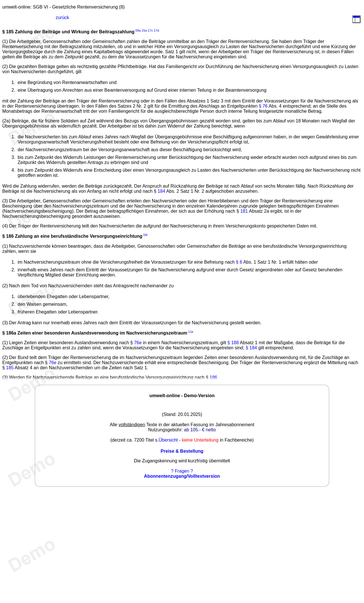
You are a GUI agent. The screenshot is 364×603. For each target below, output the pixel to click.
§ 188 (233, 343)
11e (191, 332)
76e (138, 343)
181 (244, 211)
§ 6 (239, 262)
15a (144, 30)
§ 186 (8, 236)
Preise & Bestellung (182, 451)
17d (157, 30)
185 (10, 368)
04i (145, 235)
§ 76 (263, 106)
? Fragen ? (182, 471)
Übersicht (168, 440)
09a (138, 30)
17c (150, 30)
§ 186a (9, 333)
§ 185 (8, 32)
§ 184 (251, 348)
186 (213, 377)
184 (161, 191)
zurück (62, 18)
